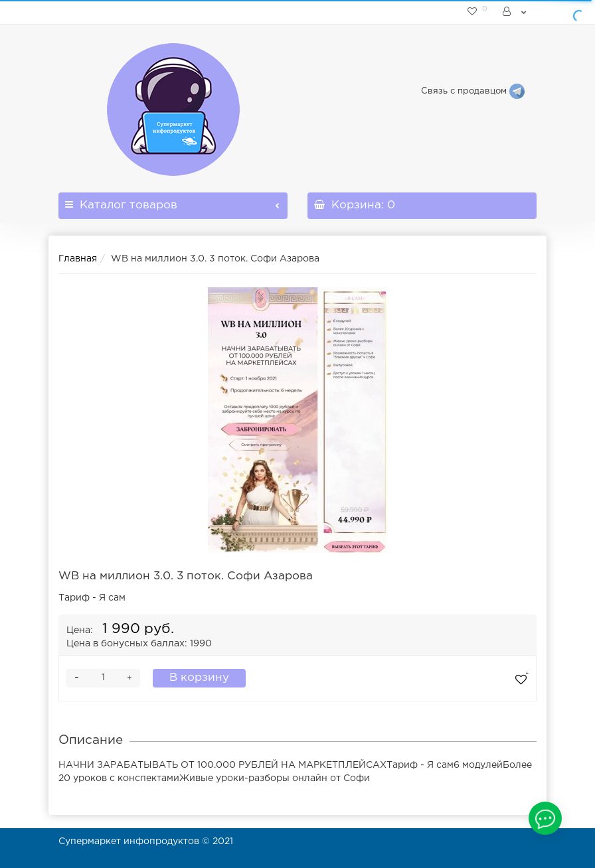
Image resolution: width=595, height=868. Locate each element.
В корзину (199, 678)
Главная (78, 259)
